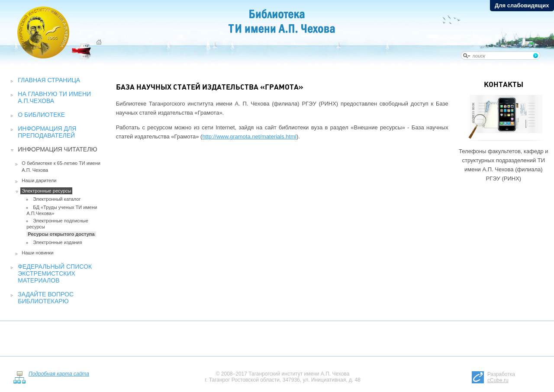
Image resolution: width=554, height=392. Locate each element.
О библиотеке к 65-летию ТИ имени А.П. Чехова (61, 167)
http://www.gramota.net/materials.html (249, 137)
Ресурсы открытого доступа (61, 234)
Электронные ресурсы (46, 191)
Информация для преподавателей (47, 132)
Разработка (501, 377)
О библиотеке (41, 115)
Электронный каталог (57, 199)
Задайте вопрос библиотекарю (46, 298)
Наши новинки (37, 253)
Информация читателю (57, 149)
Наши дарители (39, 180)
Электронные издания (57, 242)
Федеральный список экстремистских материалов (55, 273)
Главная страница (49, 80)
